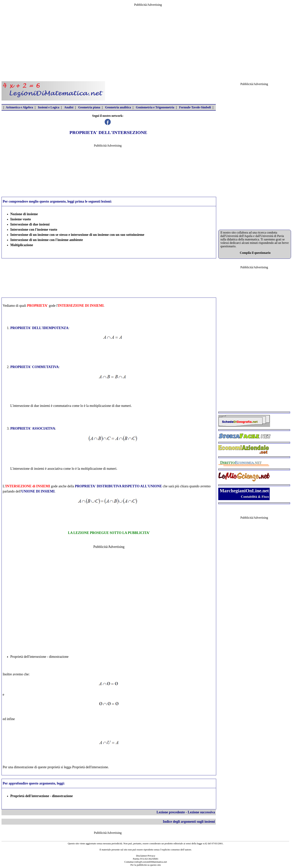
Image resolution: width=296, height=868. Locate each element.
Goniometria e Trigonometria (155, 107)
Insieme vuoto (21, 219)
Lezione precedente (171, 812)
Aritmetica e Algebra (19, 107)
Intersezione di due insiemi (30, 224)
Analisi (69, 107)
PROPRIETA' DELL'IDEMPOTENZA (39, 328)
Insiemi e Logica (49, 107)
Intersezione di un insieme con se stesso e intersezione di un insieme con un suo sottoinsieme (77, 235)
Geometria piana (89, 107)
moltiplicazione (100, 406)
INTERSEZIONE (71, 306)
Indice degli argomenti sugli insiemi (189, 822)
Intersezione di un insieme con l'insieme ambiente (47, 240)
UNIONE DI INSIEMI (38, 491)
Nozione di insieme (24, 214)
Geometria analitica (118, 107)
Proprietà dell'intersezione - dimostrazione (39, 657)
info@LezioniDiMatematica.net (151, 862)
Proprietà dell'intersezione (90, 767)
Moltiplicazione (22, 245)
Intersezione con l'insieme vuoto (34, 230)
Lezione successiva (201, 812)
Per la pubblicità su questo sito (146, 865)
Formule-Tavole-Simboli (195, 107)
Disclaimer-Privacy (146, 856)
